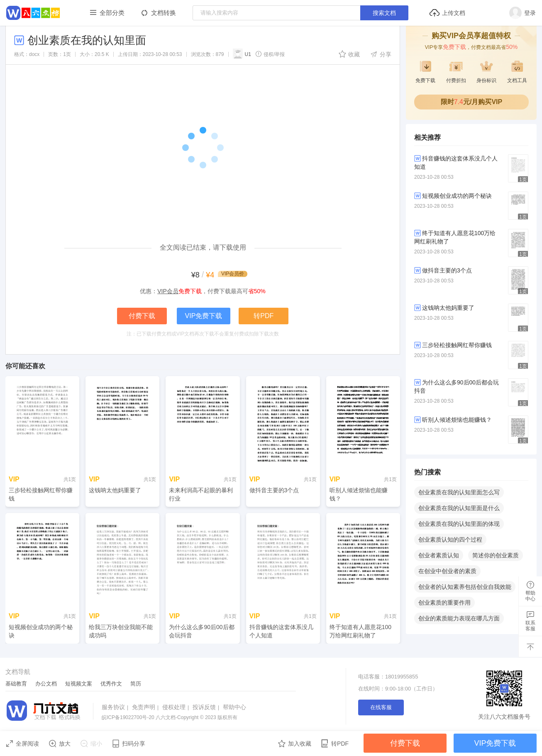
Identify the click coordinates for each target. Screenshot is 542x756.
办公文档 (46, 684)
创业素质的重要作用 (444, 603)
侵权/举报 (270, 54)
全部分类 (112, 13)
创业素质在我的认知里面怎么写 (459, 492)
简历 (136, 684)
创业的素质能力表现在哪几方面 (459, 618)
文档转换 (164, 13)
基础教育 (16, 684)
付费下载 (142, 316)
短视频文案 (79, 684)
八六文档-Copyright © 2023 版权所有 (170, 717)
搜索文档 (384, 13)
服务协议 (116, 707)
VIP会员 (168, 291)
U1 (242, 53)
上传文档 (447, 13)
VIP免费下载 (204, 316)
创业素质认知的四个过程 (450, 540)
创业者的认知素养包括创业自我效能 (465, 587)
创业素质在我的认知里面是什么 (459, 508)
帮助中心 (234, 707)
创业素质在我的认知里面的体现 (459, 524)
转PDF (264, 316)
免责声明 (146, 707)
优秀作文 (111, 684)
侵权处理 (177, 707)
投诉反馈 (207, 707)
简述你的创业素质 (496, 555)
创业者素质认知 (439, 555)
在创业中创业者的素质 (447, 571)
